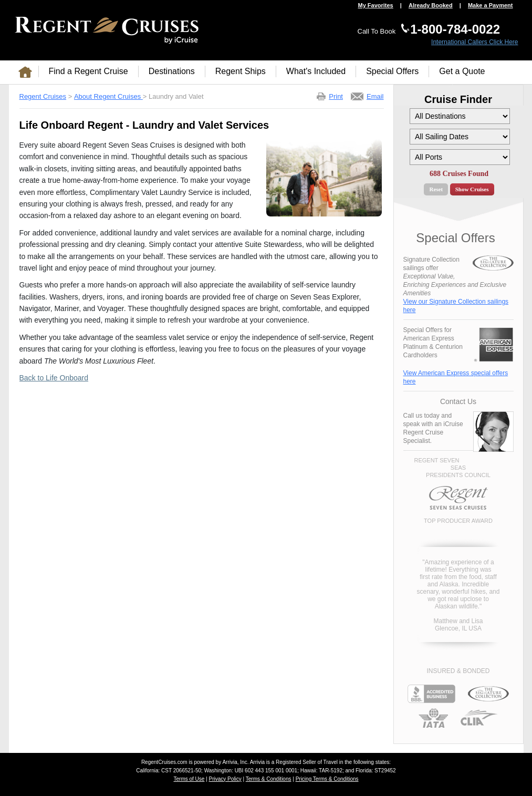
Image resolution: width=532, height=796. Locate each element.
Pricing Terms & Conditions (327, 779)
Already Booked (431, 6)
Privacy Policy (225, 779)
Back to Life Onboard (54, 378)
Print (336, 96)
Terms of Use (189, 779)
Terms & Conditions (269, 779)
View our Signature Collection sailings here (456, 306)
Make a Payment (491, 6)
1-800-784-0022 (455, 29)
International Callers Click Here (474, 42)
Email (375, 96)
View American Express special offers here (456, 377)
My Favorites (375, 6)
